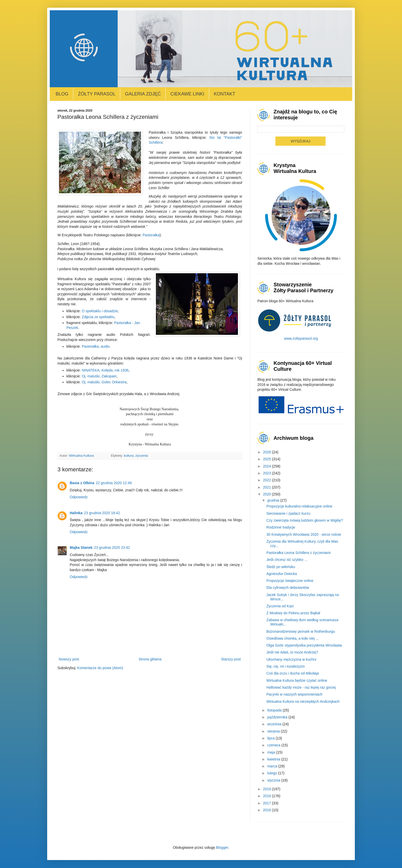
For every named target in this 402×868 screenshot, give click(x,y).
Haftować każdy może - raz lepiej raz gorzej (301, 687)
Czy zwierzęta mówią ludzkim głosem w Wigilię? (305, 520)
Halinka (76, 513)
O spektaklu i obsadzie (100, 311)
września (275, 724)
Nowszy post (69, 659)
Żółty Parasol (97, 94)
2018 (268, 796)
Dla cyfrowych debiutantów (288, 588)
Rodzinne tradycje (281, 527)
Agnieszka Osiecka (282, 574)
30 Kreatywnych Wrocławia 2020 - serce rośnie (304, 534)
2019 (268, 789)
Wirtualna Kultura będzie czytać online (297, 680)
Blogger (222, 847)
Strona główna (150, 659)
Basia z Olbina (82, 483)
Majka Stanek (81, 548)
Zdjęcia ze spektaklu (98, 317)
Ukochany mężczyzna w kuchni (291, 659)
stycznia (274, 780)
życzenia (142, 456)
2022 (268, 480)
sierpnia (274, 731)
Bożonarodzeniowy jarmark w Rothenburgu (301, 631)
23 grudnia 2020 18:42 (102, 513)
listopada (275, 710)
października (278, 717)
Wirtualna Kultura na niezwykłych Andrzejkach (303, 701)
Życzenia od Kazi (280, 606)
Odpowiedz (79, 497)
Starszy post (231, 659)
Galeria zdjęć (143, 94)
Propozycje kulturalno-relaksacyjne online (299, 506)
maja (272, 752)
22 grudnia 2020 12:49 (114, 483)
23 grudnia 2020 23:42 (112, 548)
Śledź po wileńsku (281, 567)
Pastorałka (151, 235)
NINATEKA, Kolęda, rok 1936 (105, 370)
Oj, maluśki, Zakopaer (99, 376)
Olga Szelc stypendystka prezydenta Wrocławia (304, 645)
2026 (268, 452)
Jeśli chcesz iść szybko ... (287, 560)
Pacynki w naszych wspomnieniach (294, 694)
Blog (62, 94)
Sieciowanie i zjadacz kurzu (288, 513)
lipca (271, 738)
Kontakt (225, 94)
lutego (273, 773)
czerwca (274, 745)
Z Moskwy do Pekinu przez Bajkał (293, 613)
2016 (268, 810)
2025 (268, 459)
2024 (268, 466)
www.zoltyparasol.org (301, 338)
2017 (268, 803)
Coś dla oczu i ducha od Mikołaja (293, 673)
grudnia (274, 500)
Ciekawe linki (187, 94)
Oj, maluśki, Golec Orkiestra (104, 382)
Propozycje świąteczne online (290, 581)
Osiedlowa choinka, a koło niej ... (293, 638)
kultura (129, 456)
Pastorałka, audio (96, 346)
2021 (268, 487)
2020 (268, 494)
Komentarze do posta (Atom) (100, 668)
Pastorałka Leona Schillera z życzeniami (299, 553)
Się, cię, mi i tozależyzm (285, 666)
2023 (268, 473)
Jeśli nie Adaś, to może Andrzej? (292, 652)
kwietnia (274, 759)
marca (273, 766)
